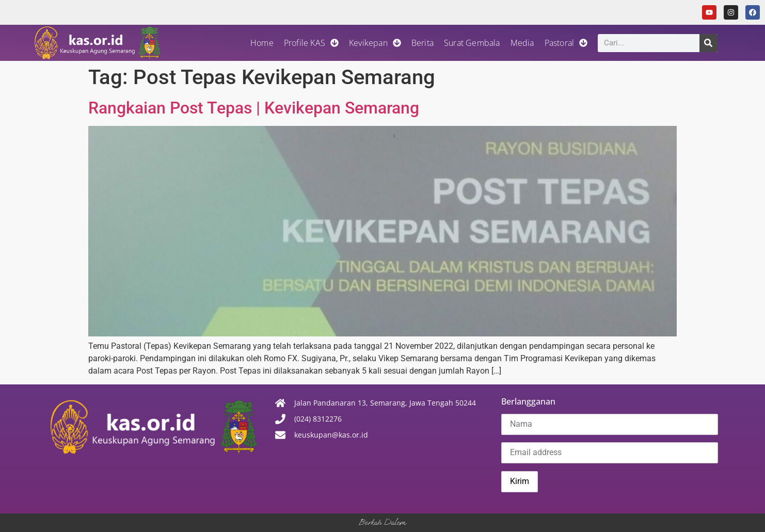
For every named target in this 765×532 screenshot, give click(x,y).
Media (522, 43)
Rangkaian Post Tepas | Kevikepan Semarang (254, 108)
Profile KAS (311, 43)
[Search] (708, 43)
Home (262, 43)
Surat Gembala (472, 43)
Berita (423, 43)
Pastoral (566, 43)
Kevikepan (375, 43)
